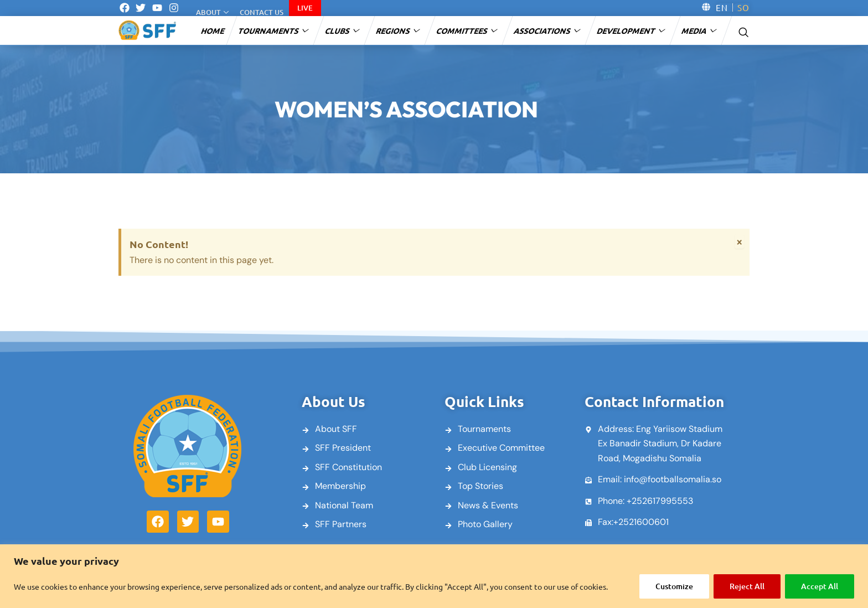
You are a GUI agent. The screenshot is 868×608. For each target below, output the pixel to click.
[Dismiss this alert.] (739, 241)
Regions (399, 30)
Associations (548, 30)
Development (632, 30)
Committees (467, 30)
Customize (674, 586)
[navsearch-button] (743, 31)
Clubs (343, 30)
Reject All (747, 586)
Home (213, 30)
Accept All (820, 586)
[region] (434, 576)
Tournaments (274, 30)
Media (700, 30)
